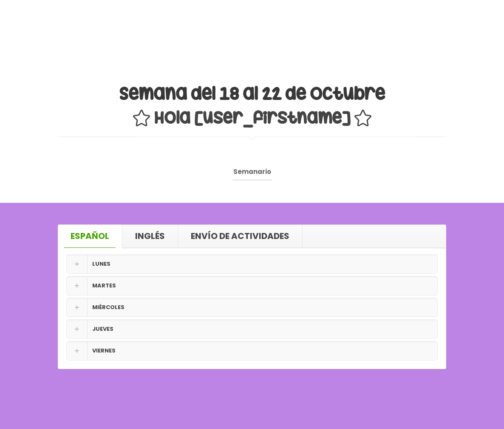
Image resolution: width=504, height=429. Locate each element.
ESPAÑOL (90, 236)
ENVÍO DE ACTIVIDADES (240, 236)
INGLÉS (150, 236)
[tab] (90, 236)
